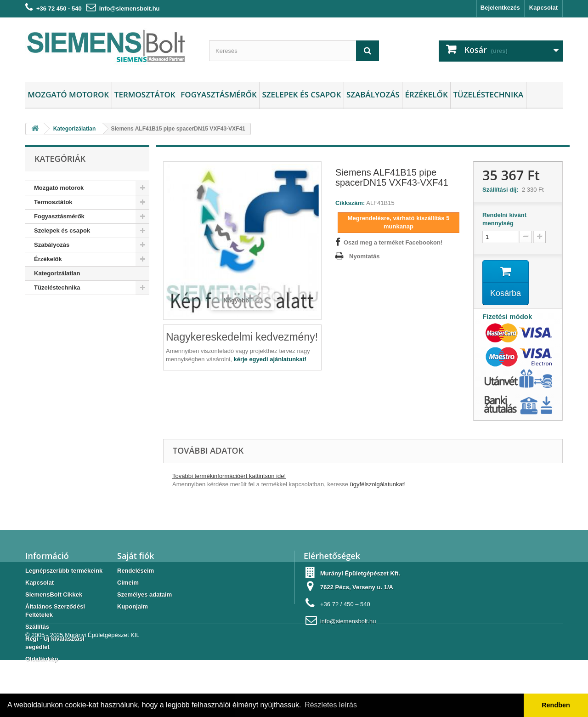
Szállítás (37, 627)
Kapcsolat (543, 8)
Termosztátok (145, 94)
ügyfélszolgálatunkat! (378, 484)
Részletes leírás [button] (331, 705)
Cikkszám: (350, 203)
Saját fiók (136, 556)
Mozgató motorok (68, 94)
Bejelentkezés (500, 8)
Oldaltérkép (42, 659)
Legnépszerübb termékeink (64, 571)
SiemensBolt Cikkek (54, 595)
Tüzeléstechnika (488, 94)
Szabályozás (373, 94)
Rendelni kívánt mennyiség (504, 219)
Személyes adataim (144, 595)
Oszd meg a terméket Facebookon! (393, 242)
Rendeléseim (136, 571)
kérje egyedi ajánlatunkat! (270, 359)
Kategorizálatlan (57, 273)
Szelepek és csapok (301, 94)
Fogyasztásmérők (219, 94)
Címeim (128, 583)
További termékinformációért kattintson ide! (229, 476)
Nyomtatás (364, 256)
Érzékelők (426, 94)
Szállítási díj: (502, 190)
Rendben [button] (556, 705)
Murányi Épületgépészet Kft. (102, 692)
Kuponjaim (133, 606)
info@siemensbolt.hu (130, 9)
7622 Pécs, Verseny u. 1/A (357, 587)
